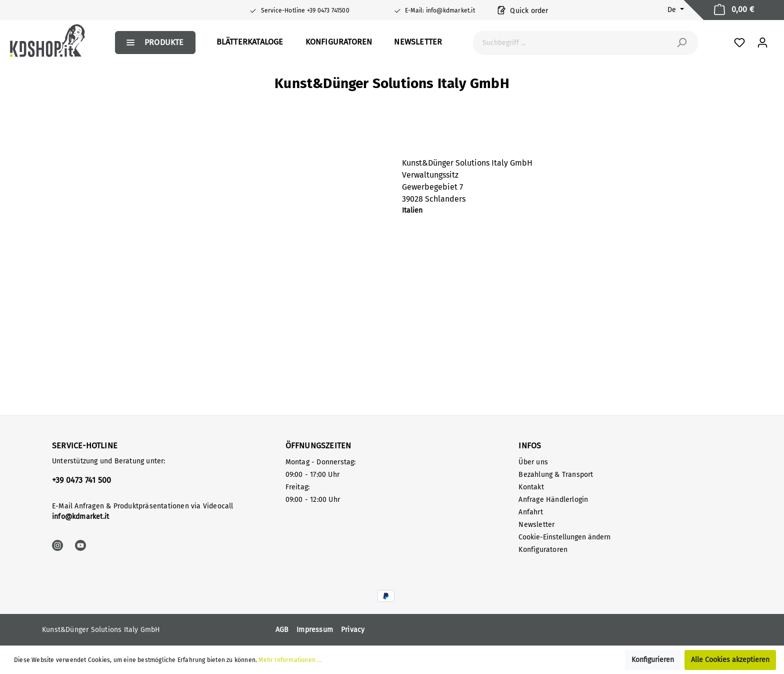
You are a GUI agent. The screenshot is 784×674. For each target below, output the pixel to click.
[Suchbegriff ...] (574, 43)
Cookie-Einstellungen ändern (564, 537)
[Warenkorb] (734, 10)
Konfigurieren (653, 660)
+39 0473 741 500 (81, 480)
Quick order (523, 10)
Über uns (533, 462)
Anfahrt (530, 512)
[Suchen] (681, 43)
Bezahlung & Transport (556, 475)
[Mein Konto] (762, 43)
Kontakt (531, 487)
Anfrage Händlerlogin (553, 500)
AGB (282, 630)
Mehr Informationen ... (290, 660)
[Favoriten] (739, 43)
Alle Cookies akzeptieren (730, 660)
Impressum (315, 630)
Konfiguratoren (543, 550)
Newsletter (536, 525)
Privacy (353, 630)
